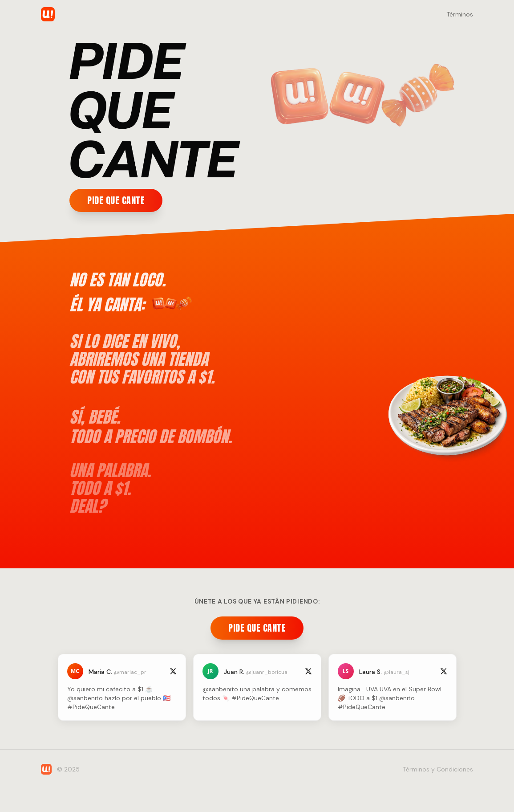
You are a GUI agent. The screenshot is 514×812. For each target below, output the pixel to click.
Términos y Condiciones (438, 769)
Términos (460, 14)
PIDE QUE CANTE (115, 200)
